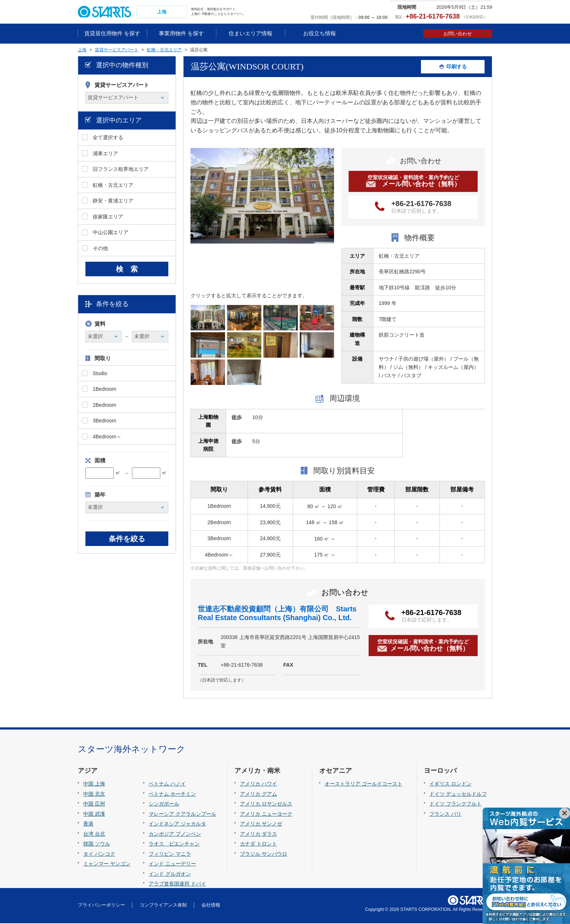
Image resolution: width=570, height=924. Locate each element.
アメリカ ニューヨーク (266, 815)
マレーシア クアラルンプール (182, 815)
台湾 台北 (94, 835)
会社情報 (211, 906)
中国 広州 (94, 804)
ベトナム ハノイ (167, 784)
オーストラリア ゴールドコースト (364, 784)
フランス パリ (445, 815)
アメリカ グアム (258, 795)
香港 (88, 825)
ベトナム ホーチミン (172, 795)
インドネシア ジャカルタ (177, 825)
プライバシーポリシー (101, 906)
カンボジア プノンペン (175, 835)
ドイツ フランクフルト (455, 804)
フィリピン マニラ (170, 855)
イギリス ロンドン (450, 784)
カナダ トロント (258, 845)
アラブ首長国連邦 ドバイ (177, 885)
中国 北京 (94, 795)
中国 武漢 (94, 815)
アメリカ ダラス (258, 835)
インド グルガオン (170, 875)
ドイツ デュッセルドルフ (458, 795)
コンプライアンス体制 (163, 906)
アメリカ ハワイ (258, 784)
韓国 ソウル (97, 845)
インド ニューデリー (172, 865)
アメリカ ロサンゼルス (266, 804)
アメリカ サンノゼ (261, 825)
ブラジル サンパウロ (264, 855)
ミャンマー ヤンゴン (107, 865)
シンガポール (164, 804)
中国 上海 (94, 784)
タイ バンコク (99, 855)
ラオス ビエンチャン (174, 845)
